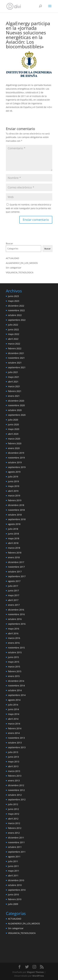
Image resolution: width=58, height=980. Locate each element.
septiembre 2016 (17, 624)
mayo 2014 (14, 714)
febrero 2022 (15, 348)
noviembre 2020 (16, 405)
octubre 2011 (15, 847)
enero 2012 (14, 833)
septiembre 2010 (17, 890)
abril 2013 (13, 766)
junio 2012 (13, 809)
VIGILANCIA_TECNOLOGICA (20, 272)
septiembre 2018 (17, 519)
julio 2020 (13, 420)
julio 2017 (13, 586)
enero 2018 (14, 557)
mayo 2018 (14, 538)
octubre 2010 (15, 885)
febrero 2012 (15, 828)
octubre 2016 (15, 619)
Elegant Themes (35, 972)
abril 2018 (13, 543)
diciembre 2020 (16, 401)
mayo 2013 (14, 762)
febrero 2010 (15, 899)
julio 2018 (13, 529)
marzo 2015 (14, 667)
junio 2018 (13, 534)
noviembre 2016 (16, 614)
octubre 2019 (15, 462)
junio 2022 (13, 329)
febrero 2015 (15, 671)
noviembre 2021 (16, 358)
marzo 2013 (14, 771)
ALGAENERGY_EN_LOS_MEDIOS (22, 263)
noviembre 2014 (16, 686)
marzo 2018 (14, 548)
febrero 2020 (15, 443)
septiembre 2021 (17, 367)
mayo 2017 (14, 595)
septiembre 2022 (17, 320)
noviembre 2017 (16, 567)
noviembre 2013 (16, 738)
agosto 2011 (14, 857)
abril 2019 (13, 491)
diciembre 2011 (16, 838)
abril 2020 (13, 434)
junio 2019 (13, 481)
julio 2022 (13, 325)
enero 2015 (14, 676)
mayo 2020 (14, 429)
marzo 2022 (14, 344)
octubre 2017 (15, 572)
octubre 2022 (15, 315)
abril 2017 (13, 600)
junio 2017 (13, 591)
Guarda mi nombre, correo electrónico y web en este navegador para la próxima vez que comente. (28, 208)
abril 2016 (13, 633)
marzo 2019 (14, 496)
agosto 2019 (14, 472)
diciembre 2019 (16, 453)
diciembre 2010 (16, 880)
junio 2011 (13, 866)
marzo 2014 (14, 724)
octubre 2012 (15, 795)
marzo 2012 (14, 823)
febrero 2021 (15, 391)
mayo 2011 (14, 871)
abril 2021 (13, 382)
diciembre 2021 (16, 353)
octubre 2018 (15, 515)
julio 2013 (13, 752)
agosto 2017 (14, 581)
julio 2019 (13, 477)
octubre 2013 (15, 743)
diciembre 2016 (16, 610)
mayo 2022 (14, 334)
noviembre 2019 (16, 458)
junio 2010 (13, 894)
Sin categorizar (14, 268)
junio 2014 (13, 709)
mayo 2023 (14, 301)
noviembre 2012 (16, 790)
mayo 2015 (14, 662)
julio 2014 (13, 705)
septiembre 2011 (17, 852)
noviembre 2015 (16, 648)
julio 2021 (13, 372)
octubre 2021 (15, 363)
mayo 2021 (14, 377)
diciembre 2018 (16, 505)
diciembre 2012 (16, 785)
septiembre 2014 (17, 695)
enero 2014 (14, 733)
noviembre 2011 (16, 842)
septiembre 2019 (17, 467)
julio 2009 (13, 904)
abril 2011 (13, 876)
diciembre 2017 (16, 562)
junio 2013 (13, 757)
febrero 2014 (15, 728)
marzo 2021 (14, 386)
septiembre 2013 (17, 747)
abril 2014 (13, 719)
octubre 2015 (15, 652)
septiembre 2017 (17, 576)
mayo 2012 (14, 814)
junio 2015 (13, 657)
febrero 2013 (15, 776)
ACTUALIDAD (12, 258)
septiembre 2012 (17, 799)
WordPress (38, 976)
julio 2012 (13, 804)
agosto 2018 (14, 524)
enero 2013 (14, 781)
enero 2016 (14, 643)
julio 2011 (13, 861)
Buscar (9, 243)
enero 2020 (14, 448)
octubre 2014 (15, 690)
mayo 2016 (14, 629)
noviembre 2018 (16, 510)
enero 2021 (14, 396)
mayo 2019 (14, 486)
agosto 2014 (14, 700)
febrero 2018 (15, 553)
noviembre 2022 (16, 310)
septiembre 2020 (17, 415)
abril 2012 (13, 819)
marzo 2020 (14, 439)
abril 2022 (13, 339)
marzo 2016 (14, 638)
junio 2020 (13, 424)
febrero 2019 (15, 500)
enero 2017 (14, 605)
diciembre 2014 (16, 681)
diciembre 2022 (16, 306)
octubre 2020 (15, 410)
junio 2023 (13, 296)
